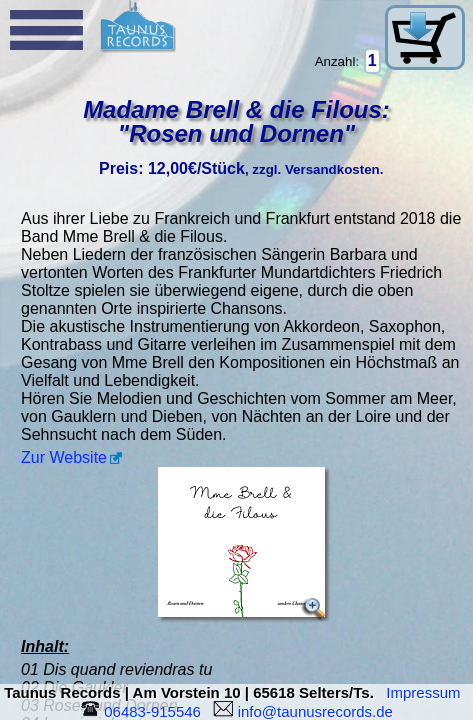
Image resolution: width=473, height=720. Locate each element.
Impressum (427, 692)
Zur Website (64, 457)
